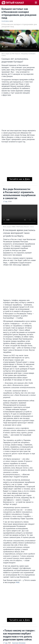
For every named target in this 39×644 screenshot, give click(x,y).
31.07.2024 (5, 21)
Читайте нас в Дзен (20, 179)
